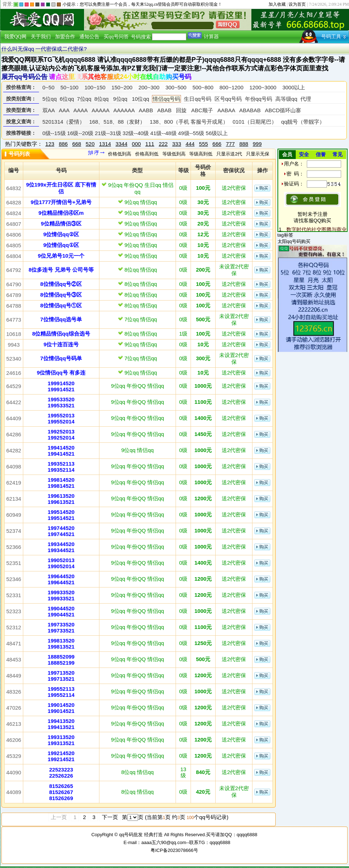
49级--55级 (191, 133)
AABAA (226, 110)
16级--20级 (80, 133)
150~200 (122, 87)
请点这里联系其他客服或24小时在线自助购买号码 (120, 77)
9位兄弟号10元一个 (61, 256)
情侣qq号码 (166, 99)
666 (217, 144)
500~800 (203, 87)
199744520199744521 (61, 531)
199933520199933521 (61, 595)
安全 (304, 154)
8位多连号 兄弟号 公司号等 (61, 270)
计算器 (211, 37)
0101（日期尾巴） (254, 122)
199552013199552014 (61, 418)
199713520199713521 (61, 676)
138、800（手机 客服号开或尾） (189, 122)
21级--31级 (108, 133)
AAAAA (100, 110)
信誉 (321, 154)
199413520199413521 (61, 724)
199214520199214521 (61, 756)
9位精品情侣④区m (61, 213)
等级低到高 (174, 154)
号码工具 (331, 37)
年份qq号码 (259, 99)
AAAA (80, 110)
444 (190, 144)
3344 (121, 144)
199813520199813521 (61, 644)
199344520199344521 (61, 547)
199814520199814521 (61, 483)
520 (90, 144)
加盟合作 (65, 37)
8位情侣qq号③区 (61, 295)
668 (77, 144)
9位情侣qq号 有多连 (61, 373)
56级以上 (217, 133)
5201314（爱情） (64, 122)
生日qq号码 (198, 99)
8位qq (102, 99)
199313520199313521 (61, 740)
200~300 (149, 87)
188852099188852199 (61, 660)
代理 (306, 99)
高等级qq (286, 99)
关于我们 (41, 37)
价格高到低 (147, 154)
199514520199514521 (61, 515)
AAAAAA (124, 110)
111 (150, 144)
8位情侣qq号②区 (61, 284)
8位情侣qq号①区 (61, 305)
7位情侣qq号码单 (61, 358)
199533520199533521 (61, 402)
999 (257, 144)
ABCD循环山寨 (283, 110)
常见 (338, 154)
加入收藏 (277, 4)
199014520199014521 (61, 708)
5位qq (50, 99)
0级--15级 (54, 133)
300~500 (176, 87)
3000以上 (294, 87)
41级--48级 (163, 133)
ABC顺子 (202, 110)
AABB (146, 110)
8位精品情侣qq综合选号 (61, 334)
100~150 (95, 87)
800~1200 (232, 87)
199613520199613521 (61, 499)
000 (136, 144)
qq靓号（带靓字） (303, 122)
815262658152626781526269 (61, 792)
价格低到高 (120, 154)
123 (50, 144)
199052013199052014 (61, 563)
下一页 (110, 817)
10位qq (141, 99)
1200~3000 (263, 87)
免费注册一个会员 (110, 4)
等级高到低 (201, 154)
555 (204, 144)
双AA (49, 110)
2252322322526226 (61, 773)
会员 (287, 154)
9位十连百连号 (61, 344)
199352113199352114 (61, 467)
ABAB (164, 110)
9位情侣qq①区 (61, 245)
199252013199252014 (61, 435)
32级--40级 (136, 133)
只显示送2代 (229, 154)
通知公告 (89, 37)
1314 (105, 144)
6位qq (67, 99)
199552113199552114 (61, 692)
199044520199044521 (61, 611)
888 (244, 144)
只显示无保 (258, 154)
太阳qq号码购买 (294, 241)
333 (176, 144)
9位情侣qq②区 (61, 234)
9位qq (120, 99)
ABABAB (250, 110)
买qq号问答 (116, 37)
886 (63, 144)
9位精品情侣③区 (61, 224)
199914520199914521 (61, 386)
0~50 (49, 87)
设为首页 (297, 4)
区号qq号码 (228, 99)
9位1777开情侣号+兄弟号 (61, 202)
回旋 (181, 110)
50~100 (69, 87)
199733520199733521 (61, 628)
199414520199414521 (61, 451)
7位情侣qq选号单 (61, 319)
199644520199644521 (61, 579)
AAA (64, 110)
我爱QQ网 (15, 37)
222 (163, 144)
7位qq (84, 99)
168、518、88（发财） (117, 122)
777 (230, 144)
